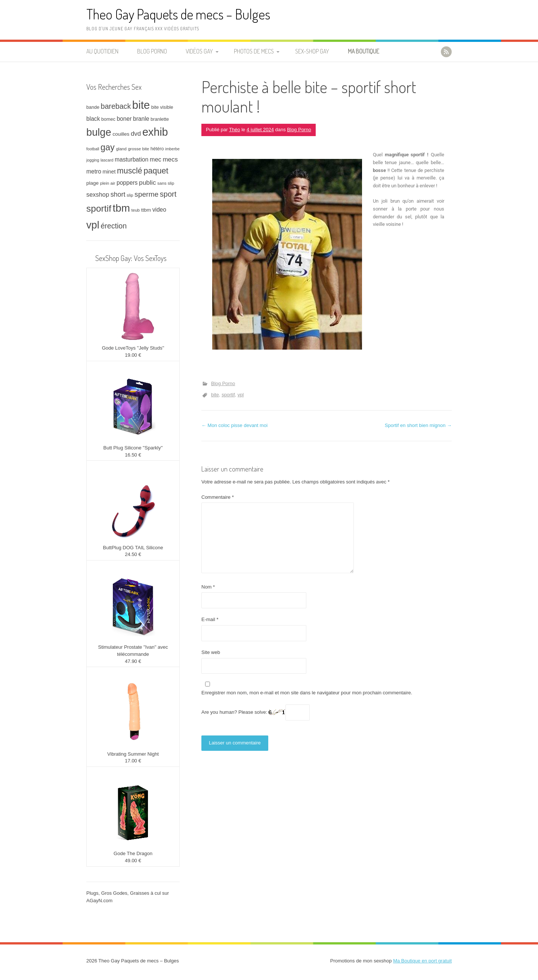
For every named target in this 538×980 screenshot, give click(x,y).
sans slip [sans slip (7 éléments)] (166, 183)
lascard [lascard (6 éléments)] (107, 160)
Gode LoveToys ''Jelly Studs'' (133, 348)
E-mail (210, 619)
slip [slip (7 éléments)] (130, 195)
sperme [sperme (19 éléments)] (146, 194)
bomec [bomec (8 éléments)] (108, 119)
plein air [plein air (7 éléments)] (108, 183)
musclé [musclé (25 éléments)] (130, 171)
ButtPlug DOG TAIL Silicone (133, 548)
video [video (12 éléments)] (159, 210)
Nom (208, 587)
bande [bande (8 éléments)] (93, 107)
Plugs (92, 893)
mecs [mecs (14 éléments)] (170, 159)
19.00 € (133, 355)
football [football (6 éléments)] (93, 149)
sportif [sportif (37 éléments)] (99, 208)
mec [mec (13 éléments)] (156, 159)
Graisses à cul (145, 893)
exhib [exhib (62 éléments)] (155, 132)
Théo (235, 130)
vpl (241, 395)
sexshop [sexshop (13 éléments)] (98, 194)
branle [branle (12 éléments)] (141, 119)
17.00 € (133, 761)
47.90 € (133, 661)
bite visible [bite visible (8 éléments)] (162, 107)
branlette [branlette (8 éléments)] (160, 119)
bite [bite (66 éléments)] (141, 105)
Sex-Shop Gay (312, 51)
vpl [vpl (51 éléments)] (93, 225)
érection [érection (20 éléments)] (114, 226)
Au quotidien (102, 51)
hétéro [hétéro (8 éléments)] (157, 149)
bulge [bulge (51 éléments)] (99, 132)
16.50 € (133, 455)
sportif (228, 395)
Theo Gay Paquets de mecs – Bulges (178, 14)
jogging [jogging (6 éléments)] (93, 160)
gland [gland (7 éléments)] (121, 149)
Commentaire (218, 497)
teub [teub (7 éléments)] (135, 210)
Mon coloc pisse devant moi (234, 425)
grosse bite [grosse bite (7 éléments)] (138, 149)
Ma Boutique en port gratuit (422, 961)
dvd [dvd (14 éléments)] (136, 134)
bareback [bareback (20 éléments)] (116, 106)
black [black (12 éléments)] (93, 119)
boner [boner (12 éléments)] (124, 119)
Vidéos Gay (199, 51)
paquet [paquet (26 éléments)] (156, 171)
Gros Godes (114, 893)
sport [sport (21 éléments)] (168, 194)
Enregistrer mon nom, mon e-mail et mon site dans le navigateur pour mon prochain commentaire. (307, 693)
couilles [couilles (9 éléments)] (121, 134)
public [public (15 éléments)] (147, 182)
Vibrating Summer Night (133, 754)
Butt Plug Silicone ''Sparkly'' (133, 448)
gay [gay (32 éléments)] (108, 147)
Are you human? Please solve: (256, 712)
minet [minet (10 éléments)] (109, 172)
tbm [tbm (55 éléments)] (121, 208)
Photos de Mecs (254, 51)
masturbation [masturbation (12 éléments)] (132, 159)
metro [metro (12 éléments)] (94, 171)
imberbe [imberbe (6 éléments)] (172, 149)
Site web (211, 652)
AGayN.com (99, 901)
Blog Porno (152, 51)
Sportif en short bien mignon (418, 425)
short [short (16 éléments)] (118, 194)
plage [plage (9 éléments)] (92, 183)
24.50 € (133, 554)
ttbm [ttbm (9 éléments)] (146, 210)
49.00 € (133, 861)
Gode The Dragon (133, 853)
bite (215, 395)
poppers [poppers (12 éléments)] (127, 183)
